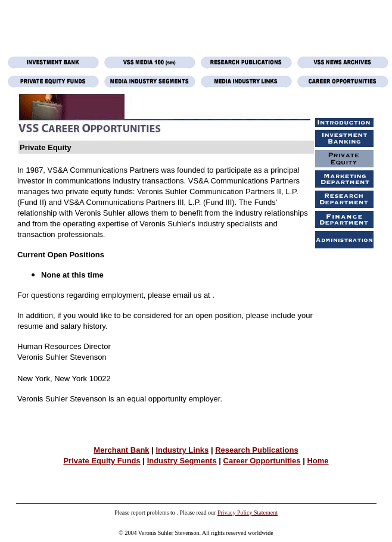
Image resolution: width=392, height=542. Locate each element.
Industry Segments (182, 461)
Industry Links (182, 450)
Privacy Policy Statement (248, 513)
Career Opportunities (262, 461)
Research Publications (256, 450)
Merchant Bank (121, 450)
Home (318, 461)
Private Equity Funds (102, 461)
